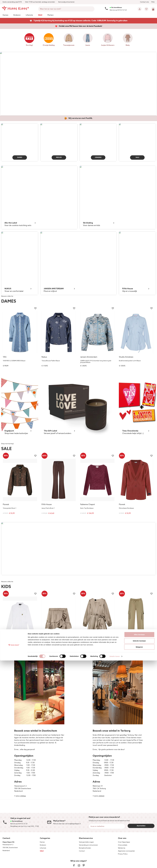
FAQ (153, 2)
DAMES (20, 157)
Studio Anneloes (126, 357)
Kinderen (17, 15)
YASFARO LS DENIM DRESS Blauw (14, 361)
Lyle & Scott (8, 643)
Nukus (44, 357)
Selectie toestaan (139, 848)
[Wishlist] (146, 9)
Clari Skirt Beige (47, 646)
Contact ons (144, 2)
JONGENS (98, 157)
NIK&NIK (45, 643)
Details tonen (115, 864)
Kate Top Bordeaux (87, 508)
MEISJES (59, 157)
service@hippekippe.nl (73, 824)
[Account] (140, 9)
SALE (137, 157)
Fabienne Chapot (88, 505)
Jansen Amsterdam (89, 357)
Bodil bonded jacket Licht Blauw (130, 361)
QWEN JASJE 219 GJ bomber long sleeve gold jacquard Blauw (96, 362)
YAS (5, 357)
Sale (40, 15)
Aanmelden (141, 826)
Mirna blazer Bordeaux (126, 508)
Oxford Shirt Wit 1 (9, 646)
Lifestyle (29, 15)
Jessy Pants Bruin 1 (48, 508)
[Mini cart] (153, 9)
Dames (5, 15)
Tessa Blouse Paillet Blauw (51, 361)
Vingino (122, 643)
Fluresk (6, 505)
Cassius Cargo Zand (126, 646)
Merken (50, 15)
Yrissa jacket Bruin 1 (10, 508)
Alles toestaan (139, 842)
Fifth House (47, 505)
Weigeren (139, 854)
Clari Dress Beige (86, 646)
